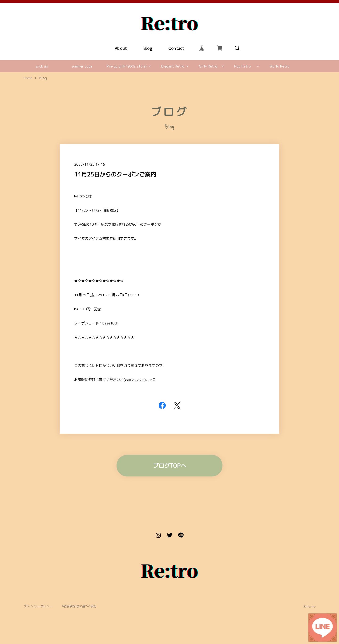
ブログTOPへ (170, 466)
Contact (176, 48)
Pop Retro (243, 66)
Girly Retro (208, 66)
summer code (82, 66)
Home (28, 78)
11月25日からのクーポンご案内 (115, 174)
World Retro (280, 66)
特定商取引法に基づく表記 (79, 606)
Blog (148, 48)
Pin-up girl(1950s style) (127, 66)
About (121, 48)
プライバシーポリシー (38, 606)
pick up (42, 66)
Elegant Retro (173, 66)
